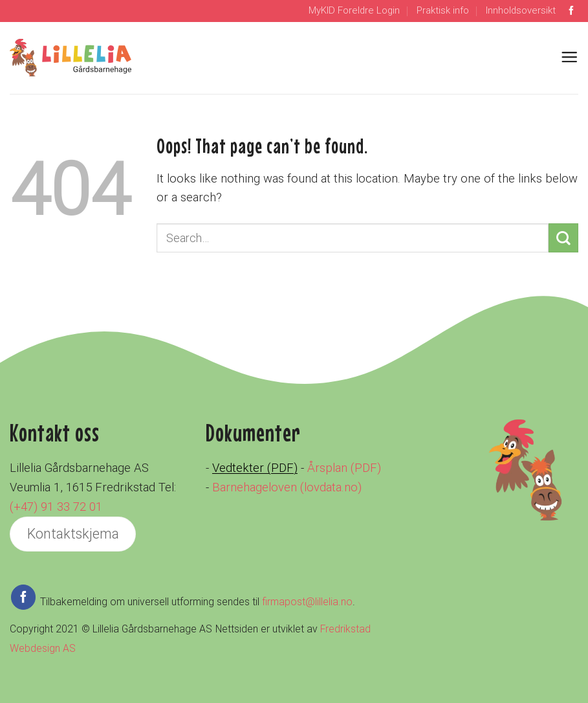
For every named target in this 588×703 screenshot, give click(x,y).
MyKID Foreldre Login (354, 10)
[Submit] (563, 238)
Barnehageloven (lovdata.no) (287, 487)
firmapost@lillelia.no (307, 602)
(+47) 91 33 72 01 (56, 507)
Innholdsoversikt (521, 10)
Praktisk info (443, 10)
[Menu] (569, 58)
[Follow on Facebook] (571, 11)
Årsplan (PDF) (344, 468)
